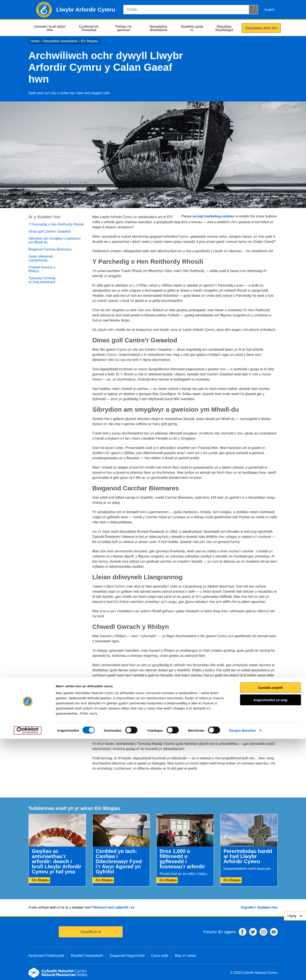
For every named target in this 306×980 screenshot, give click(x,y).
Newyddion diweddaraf (60, 41)
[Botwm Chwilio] (253, 10)
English (269, 9)
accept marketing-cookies (213, 216)
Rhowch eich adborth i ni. (114, 907)
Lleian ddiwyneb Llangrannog (41, 258)
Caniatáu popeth (270, 929)
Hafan (35, 41)
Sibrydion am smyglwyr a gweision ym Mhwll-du (55, 240)
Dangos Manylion (243, 972)
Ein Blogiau (89, 41)
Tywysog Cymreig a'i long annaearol (42, 280)
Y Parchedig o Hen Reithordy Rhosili (56, 224)
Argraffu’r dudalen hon (259, 907)
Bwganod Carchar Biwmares (50, 249)
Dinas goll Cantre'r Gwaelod (50, 231)
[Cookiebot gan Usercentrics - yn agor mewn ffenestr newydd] (27, 972)
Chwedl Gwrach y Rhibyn (42, 269)
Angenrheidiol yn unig (270, 941)
